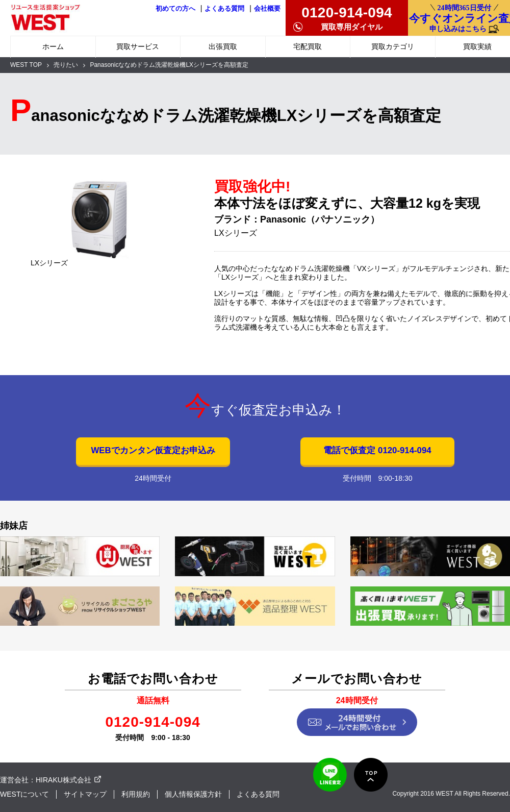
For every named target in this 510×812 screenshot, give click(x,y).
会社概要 (267, 9)
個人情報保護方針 (193, 794)
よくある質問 (224, 9)
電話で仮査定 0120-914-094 (377, 450)
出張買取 (223, 46)
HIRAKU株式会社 (63, 780)
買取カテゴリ (393, 46)
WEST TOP (26, 65)
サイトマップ (85, 794)
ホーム (53, 46)
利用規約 (136, 794)
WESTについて (24, 794)
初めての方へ (175, 9)
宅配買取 (308, 46)
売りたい (66, 65)
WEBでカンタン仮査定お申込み (153, 450)
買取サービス (138, 46)
